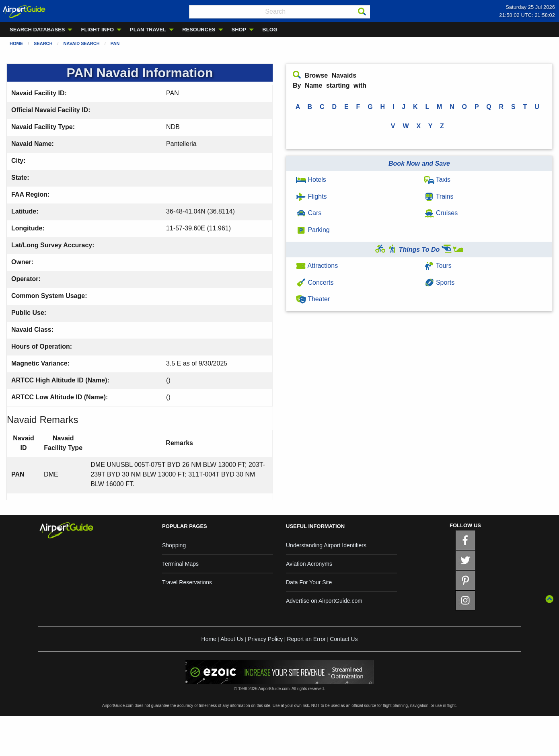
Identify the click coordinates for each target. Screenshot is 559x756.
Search (43, 43)
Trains (439, 196)
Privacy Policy (265, 639)
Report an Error (306, 639)
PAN (115, 43)
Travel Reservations (187, 582)
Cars (309, 213)
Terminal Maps (180, 564)
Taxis (438, 180)
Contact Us (344, 639)
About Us (232, 639)
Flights (311, 196)
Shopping (174, 545)
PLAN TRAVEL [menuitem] (148, 30)
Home (16, 43)
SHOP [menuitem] (239, 30)
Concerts (315, 282)
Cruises (441, 213)
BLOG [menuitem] (270, 30)
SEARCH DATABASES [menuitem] (37, 30)
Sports (440, 282)
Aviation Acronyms (309, 564)
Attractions (317, 266)
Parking (313, 230)
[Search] (362, 12)
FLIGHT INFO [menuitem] (97, 30)
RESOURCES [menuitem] (199, 30)
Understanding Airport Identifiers (326, 545)
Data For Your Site (309, 582)
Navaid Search (82, 43)
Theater (313, 299)
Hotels (311, 180)
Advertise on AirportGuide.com (324, 601)
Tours (438, 266)
